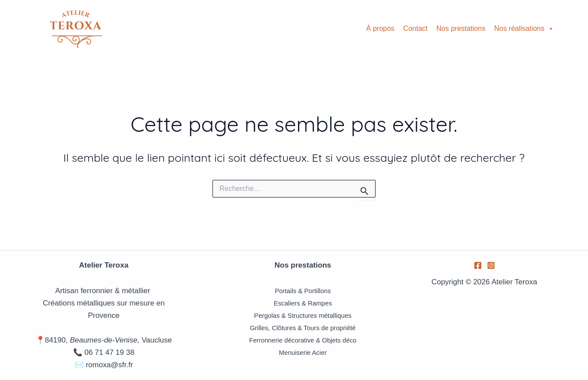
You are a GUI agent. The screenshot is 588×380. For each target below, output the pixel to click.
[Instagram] (491, 265)
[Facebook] (478, 265)
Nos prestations (461, 28)
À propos (380, 28)
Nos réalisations (524, 29)
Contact (415, 28)
